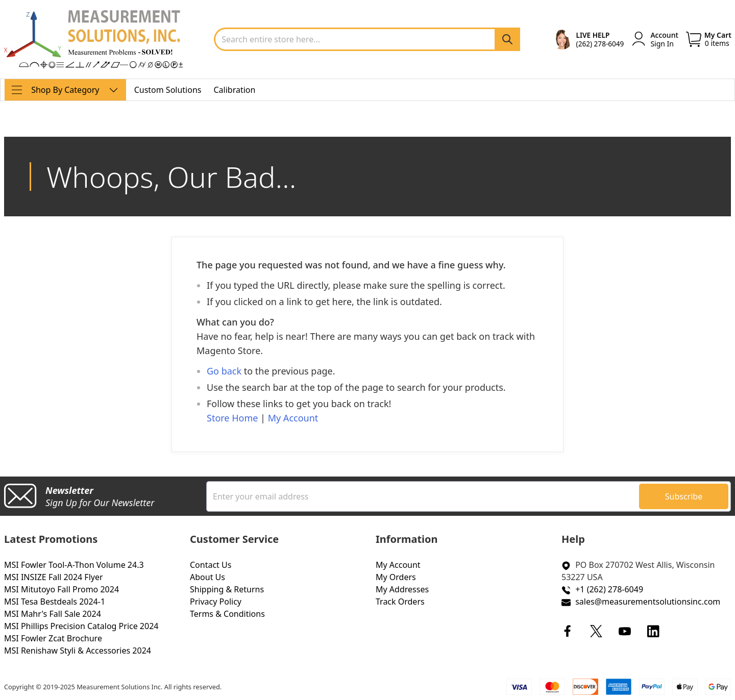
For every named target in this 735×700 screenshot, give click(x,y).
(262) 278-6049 (600, 44)
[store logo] (93, 39)
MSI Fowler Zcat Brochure (53, 638)
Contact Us (211, 565)
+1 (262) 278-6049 (609, 589)
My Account (293, 418)
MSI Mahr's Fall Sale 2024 (53, 614)
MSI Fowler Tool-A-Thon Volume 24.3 (74, 565)
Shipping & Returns (227, 589)
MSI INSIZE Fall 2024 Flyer (54, 577)
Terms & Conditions (227, 614)
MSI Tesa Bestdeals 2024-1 (55, 602)
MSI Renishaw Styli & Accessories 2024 (78, 651)
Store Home (232, 418)
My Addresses (402, 589)
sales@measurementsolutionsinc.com (648, 602)
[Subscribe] (684, 496)
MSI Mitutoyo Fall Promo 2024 (62, 589)
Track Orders (400, 602)
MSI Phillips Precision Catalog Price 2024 (81, 626)
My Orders (396, 577)
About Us (207, 577)
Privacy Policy (216, 602)
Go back (224, 371)
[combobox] (367, 39)
